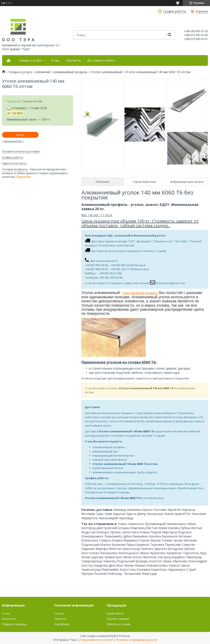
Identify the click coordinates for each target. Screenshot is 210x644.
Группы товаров (118, 619)
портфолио (62, 624)
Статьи (59, 613)
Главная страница (15, 624)
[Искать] (169, 35)
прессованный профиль (140, 293)
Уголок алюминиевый (106, 72)
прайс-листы (115, 613)
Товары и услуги (30, 60)
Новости (60, 619)
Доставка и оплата (101, 60)
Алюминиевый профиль (70, 72)
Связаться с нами (119, 624)
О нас (55, 60)
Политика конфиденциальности (136, 640)
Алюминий (43, 72)
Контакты (73, 60)
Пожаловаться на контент (97, 640)
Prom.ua (124, 636)
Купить (20, 135)
